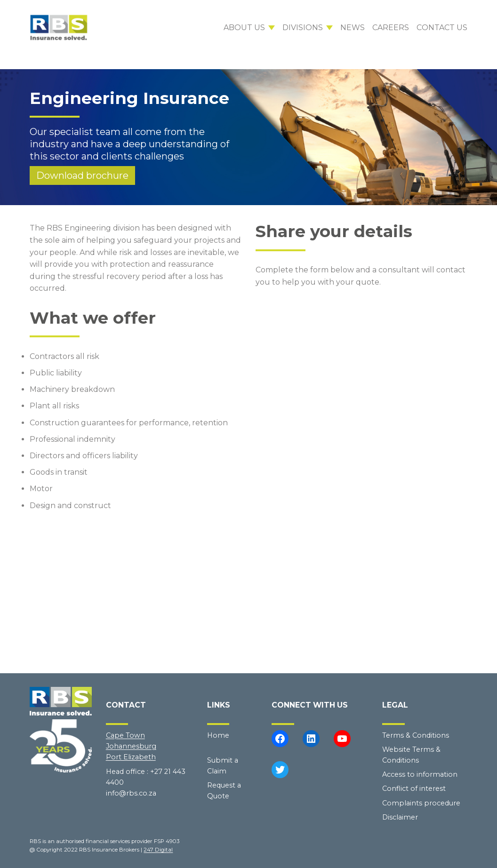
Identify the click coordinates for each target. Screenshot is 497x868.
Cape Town (125, 735)
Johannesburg (131, 746)
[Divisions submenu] (308, 28)
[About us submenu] (249, 28)
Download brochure (82, 175)
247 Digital (158, 850)
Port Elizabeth (131, 757)
